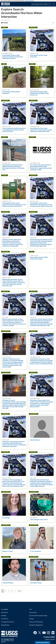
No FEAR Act (5, 619)
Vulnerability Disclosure (8, 622)
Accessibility (5, 609)
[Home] (6, 5)
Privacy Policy (33, 613)
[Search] (49, 4)
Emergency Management (36, 625)
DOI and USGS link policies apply (38, 616)
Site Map (4, 616)
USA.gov (32, 619)
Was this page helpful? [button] (43, 643)
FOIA (31, 609)
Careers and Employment (36, 622)
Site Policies (5, 613)
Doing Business (5, 625)
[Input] (41, 4)
